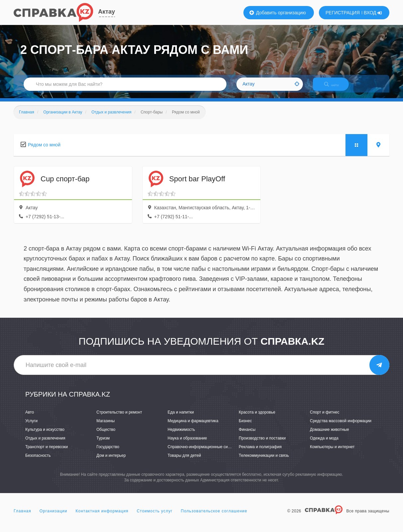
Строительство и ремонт (119, 418)
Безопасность (38, 461)
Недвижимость (181, 435)
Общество (106, 435)
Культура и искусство (45, 435)
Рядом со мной (44, 150)
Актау (107, 12)
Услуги (31, 427)
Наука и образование (187, 444)
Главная (22, 517)
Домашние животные (330, 435)
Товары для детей (184, 461)
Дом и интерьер (111, 461)
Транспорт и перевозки (47, 453)
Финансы (247, 435)
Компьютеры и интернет (332, 453)
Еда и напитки (181, 418)
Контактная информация (102, 517)
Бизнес (245, 427)
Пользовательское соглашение (214, 517)
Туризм (103, 444)
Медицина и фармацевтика (193, 427)
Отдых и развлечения (45, 444)
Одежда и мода (324, 444)
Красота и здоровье (257, 418)
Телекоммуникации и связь (264, 461)
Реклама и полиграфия (260, 453)
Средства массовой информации (341, 427)
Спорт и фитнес (325, 418)
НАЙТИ (336, 88)
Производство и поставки (262, 444)
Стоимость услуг (155, 517)
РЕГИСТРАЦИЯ (343, 13)
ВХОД (373, 13)
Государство (108, 453)
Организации (54, 517)
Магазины (106, 427)
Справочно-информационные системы (203, 453)
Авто (30, 418)
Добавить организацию (278, 13)
